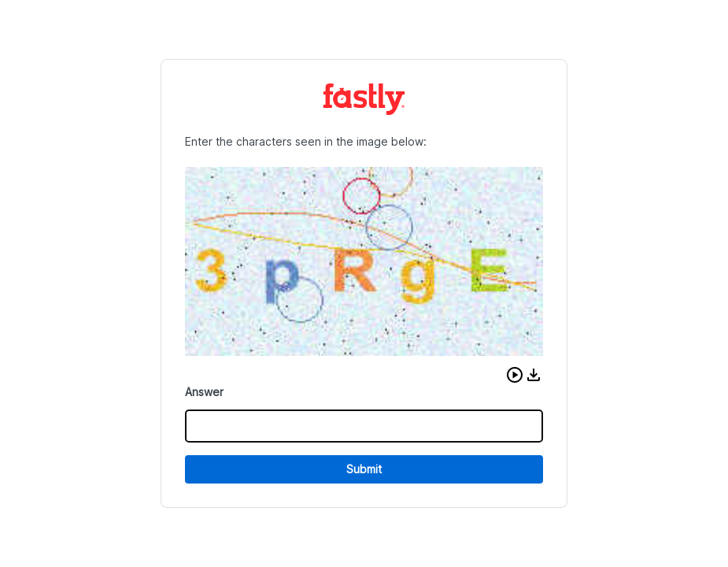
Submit (364, 469)
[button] (515, 375)
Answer (204, 392)
